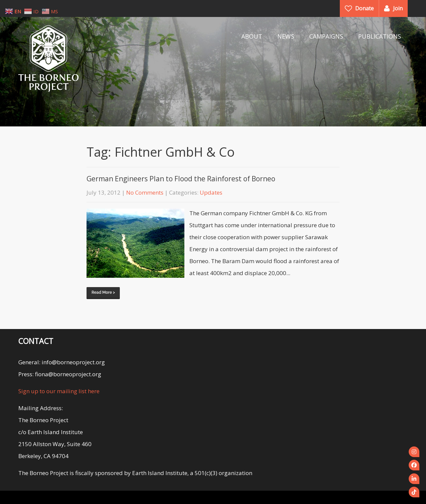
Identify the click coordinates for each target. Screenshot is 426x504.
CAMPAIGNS (326, 36)
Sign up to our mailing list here (59, 391)
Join (398, 8)
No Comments (145, 192)
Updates (211, 192)
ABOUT (252, 36)
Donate (364, 8)
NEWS (286, 36)
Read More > (103, 292)
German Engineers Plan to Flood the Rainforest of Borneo (181, 179)
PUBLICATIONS (380, 36)
